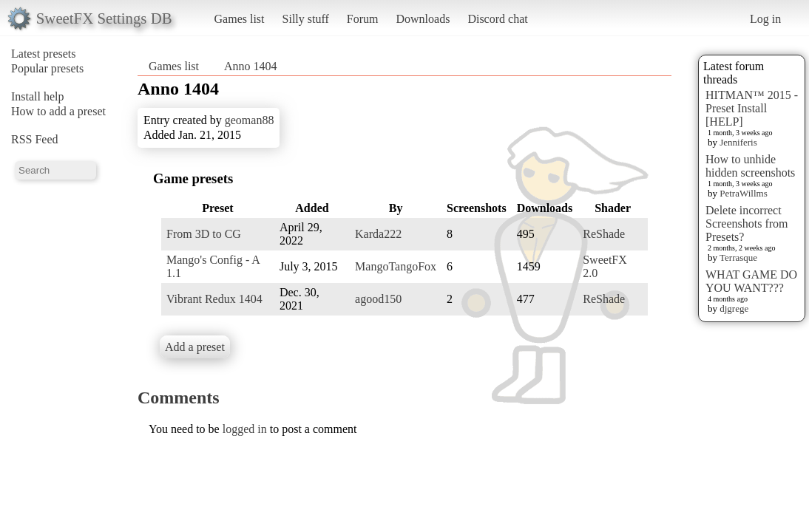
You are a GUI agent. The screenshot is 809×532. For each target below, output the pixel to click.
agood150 (378, 299)
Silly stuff (306, 19)
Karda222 (378, 234)
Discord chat (497, 19)
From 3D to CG (204, 234)
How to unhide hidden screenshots (750, 166)
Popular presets (47, 68)
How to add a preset (58, 111)
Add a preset (195, 347)
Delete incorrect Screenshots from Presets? (747, 224)
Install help (38, 96)
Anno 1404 (251, 66)
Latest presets (44, 54)
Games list (240, 19)
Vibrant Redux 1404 (214, 299)
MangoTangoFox (396, 266)
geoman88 (250, 120)
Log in (765, 19)
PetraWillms (743, 193)
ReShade (604, 234)
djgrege (734, 308)
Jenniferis (738, 142)
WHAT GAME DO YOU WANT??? (751, 281)
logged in (245, 429)
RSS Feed (35, 139)
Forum (363, 19)
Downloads (423, 19)
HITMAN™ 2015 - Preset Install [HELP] (752, 108)
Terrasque (738, 258)
